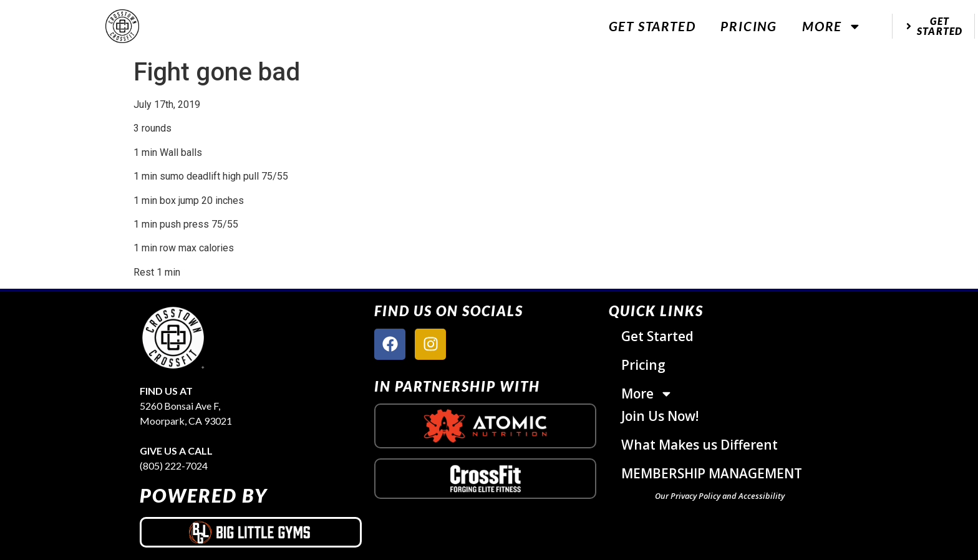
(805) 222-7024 (174, 466)
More (832, 27)
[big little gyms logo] (251, 532)
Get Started (652, 26)
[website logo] (122, 27)
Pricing (749, 26)
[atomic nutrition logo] (485, 426)
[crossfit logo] (486, 479)
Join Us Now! (660, 416)
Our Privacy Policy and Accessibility (720, 496)
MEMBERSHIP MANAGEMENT (712, 473)
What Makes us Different (700, 445)
